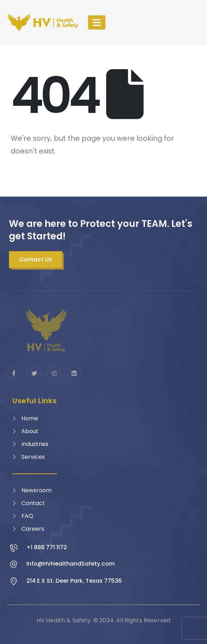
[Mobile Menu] (97, 22)
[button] (36, 260)
